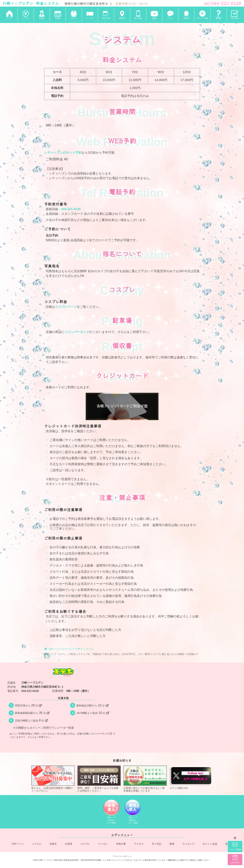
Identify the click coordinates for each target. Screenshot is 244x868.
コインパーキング (77, 332)
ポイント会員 (210, 844)
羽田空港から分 (28, 705)
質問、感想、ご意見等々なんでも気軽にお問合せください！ (99, 779)
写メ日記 (157, 844)
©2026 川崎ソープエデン (43, 860)
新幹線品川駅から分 (92, 705)
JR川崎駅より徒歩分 (93, 713)
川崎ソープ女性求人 (111, 812)
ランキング (189, 844)
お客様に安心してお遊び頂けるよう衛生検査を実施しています (145, 779)
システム (37, 844)
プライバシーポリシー (122, 856)
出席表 (69, 844)
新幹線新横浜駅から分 (32, 713)
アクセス (139, 844)
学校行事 (121, 844)
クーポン (103, 844)
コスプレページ (66, 307)
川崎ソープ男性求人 (133, 812)
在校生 (53, 844)
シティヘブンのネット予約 (63, 153)
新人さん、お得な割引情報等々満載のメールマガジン (53, 779)
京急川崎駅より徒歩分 (31, 720)
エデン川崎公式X (191, 777)
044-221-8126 (71, 209)
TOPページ (18, 844)
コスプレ (85, 844)
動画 (172, 844)
